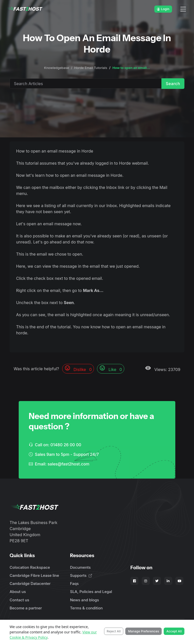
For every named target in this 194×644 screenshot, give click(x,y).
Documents (80, 567)
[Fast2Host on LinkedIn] (168, 581)
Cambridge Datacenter (30, 584)
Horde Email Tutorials (91, 68)
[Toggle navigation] (183, 9)
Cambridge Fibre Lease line (34, 575)
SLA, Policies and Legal (91, 592)
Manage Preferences (144, 631)
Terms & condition (86, 608)
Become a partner (26, 608)
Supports (81, 575)
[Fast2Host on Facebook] (134, 581)
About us (18, 592)
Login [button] (163, 9)
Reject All (114, 631)
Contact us (19, 600)
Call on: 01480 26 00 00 (55, 445)
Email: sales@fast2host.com (59, 464)
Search (173, 84)
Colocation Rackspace (30, 567)
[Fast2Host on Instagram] (146, 581)
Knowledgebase (56, 68)
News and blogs (84, 600)
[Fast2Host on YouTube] (179, 581)
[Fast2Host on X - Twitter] (157, 581)
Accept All (174, 631)
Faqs (74, 584)
